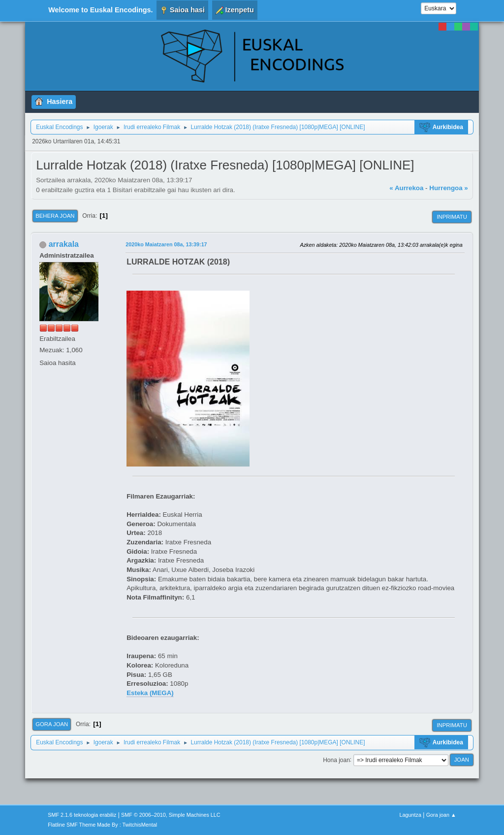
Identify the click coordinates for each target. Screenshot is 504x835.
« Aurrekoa (406, 188)
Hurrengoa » (449, 188)
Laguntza (410, 815)
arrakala (64, 244)
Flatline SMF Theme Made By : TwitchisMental (102, 825)
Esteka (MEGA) (150, 693)
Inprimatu (452, 217)
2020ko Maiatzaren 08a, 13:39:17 (166, 244)
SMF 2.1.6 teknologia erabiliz (82, 815)
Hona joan (336, 760)
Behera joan (55, 216)
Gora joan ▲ (441, 815)
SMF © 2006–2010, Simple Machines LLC (171, 815)
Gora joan (52, 724)
